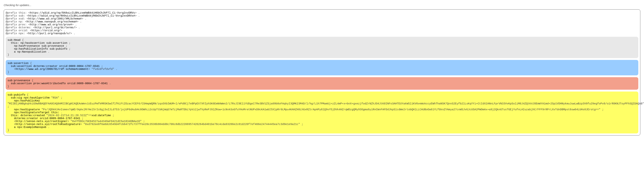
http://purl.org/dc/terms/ (55, 32)
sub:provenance (53, 54)
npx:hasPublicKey (27, 118)
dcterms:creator (46, 78)
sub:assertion (57, 50)
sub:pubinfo (59, 57)
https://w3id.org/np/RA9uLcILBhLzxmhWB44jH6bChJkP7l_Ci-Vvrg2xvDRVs (82, 13)
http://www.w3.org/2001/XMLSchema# (55, 21)
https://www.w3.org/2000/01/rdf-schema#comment (52, 81)
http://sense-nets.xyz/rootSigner (41, 144)
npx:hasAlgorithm (37, 114)
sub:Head (14, 46)
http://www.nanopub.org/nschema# (52, 24)
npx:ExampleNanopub (32, 151)
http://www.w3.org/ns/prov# (51, 28)
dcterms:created (33, 136)
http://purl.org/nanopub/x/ (49, 39)
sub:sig (17, 114)
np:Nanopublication (32, 61)
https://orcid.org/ (46, 35)
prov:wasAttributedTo (50, 98)
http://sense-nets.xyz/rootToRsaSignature (48, 147)
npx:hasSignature (27, 129)
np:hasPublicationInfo (31, 57)
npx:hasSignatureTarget (32, 133)
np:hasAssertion (33, 50)
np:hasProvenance (27, 54)
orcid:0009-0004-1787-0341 (79, 78)
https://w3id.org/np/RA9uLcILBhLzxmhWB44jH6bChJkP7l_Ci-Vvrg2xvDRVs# (82, 17)
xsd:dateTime (101, 136)
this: (15, 50)
